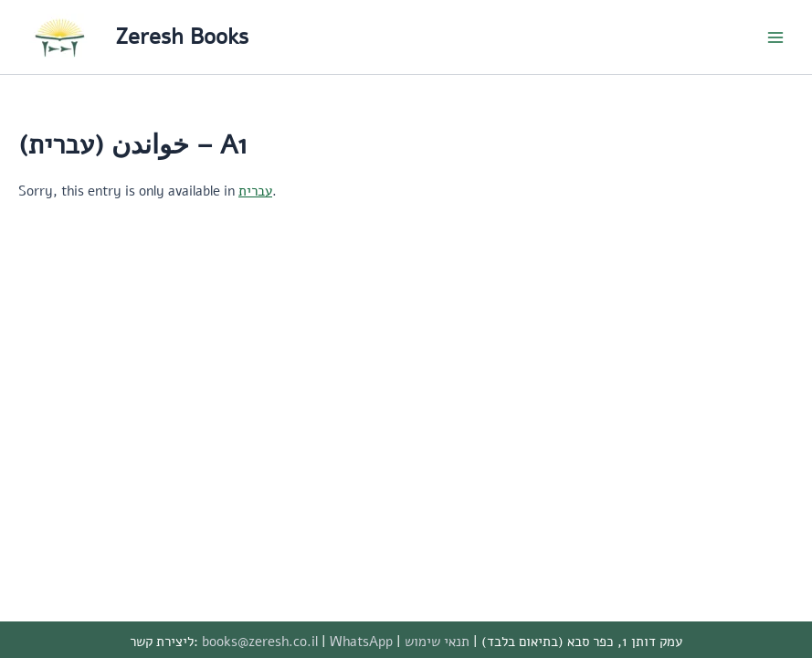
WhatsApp (361, 642)
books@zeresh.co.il (260, 642)
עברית (255, 191)
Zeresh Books (182, 37)
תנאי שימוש (437, 642)
